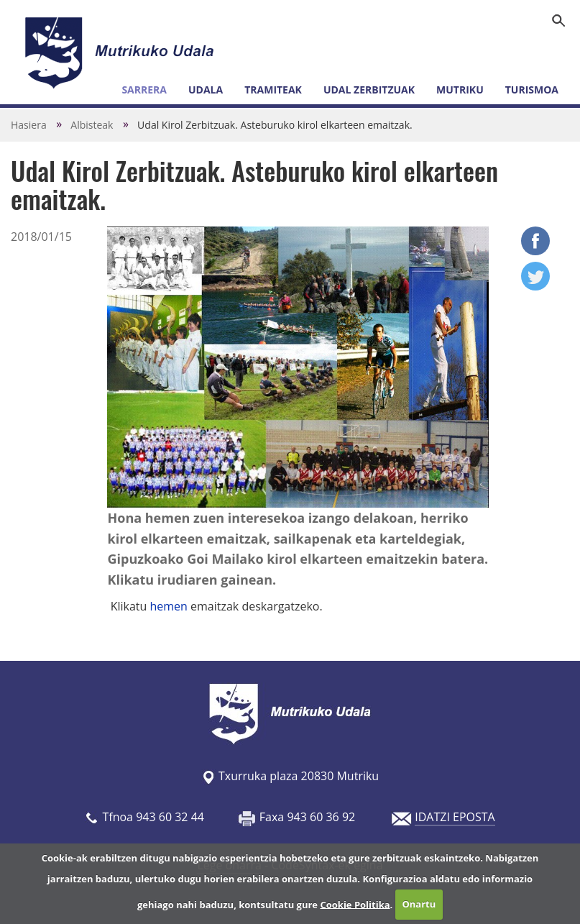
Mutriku (460, 90)
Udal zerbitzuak (369, 90)
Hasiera (29, 125)
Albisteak (92, 125)
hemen (170, 606)
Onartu (419, 904)
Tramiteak (273, 90)
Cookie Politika (355, 904)
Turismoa (532, 90)
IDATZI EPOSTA (455, 817)
